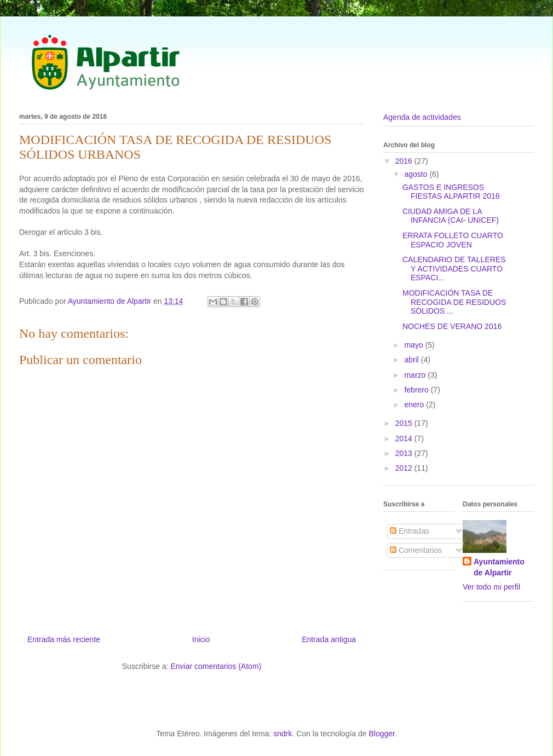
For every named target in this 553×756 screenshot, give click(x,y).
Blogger (381, 734)
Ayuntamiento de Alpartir (499, 567)
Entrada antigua (329, 639)
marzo (416, 375)
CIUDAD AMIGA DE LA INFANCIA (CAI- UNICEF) (451, 216)
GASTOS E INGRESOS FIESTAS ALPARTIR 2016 (451, 192)
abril (412, 360)
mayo (414, 345)
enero (415, 405)
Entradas (410, 531)
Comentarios (416, 550)
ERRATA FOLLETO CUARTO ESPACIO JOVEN (453, 240)
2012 (405, 468)
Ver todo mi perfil (491, 587)
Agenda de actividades (422, 117)
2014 (405, 438)
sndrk (283, 734)
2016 (405, 161)
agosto (417, 174)
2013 (405, 453)
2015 (405, 423)
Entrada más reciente (64, 639)
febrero (417, 390)
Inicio (201, 639)
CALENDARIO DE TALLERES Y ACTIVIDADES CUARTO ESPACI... (454, 269)
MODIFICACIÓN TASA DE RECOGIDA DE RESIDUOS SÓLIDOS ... (454, 302)
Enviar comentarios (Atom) (216, 666)
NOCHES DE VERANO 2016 (452, 326)
